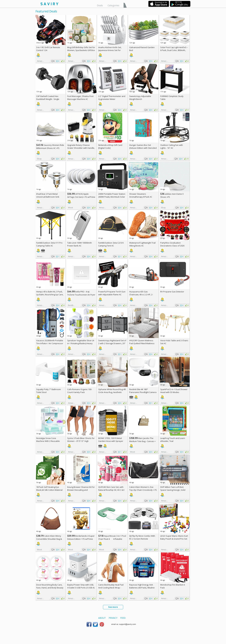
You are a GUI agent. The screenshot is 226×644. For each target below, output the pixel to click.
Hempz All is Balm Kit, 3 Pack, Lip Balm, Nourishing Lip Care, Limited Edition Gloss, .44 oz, (50, 295)
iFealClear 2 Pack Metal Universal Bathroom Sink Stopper (48, 197)
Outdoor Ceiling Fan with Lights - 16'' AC (172, 146)
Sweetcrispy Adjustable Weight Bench (140, 98)
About (102, 618)
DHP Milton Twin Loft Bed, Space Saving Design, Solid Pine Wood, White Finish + (173, 490)
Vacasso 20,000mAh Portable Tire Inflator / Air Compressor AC (50, 343)
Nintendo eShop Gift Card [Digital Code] (110, 146)
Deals (100, 5)
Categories (113, 5)
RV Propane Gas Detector (172, 292)
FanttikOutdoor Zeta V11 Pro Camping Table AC (49, 244)
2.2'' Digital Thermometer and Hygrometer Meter (112, 98)
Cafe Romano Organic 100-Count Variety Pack (80, 391)
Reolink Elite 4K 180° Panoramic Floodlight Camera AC (143, 392)
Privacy (113, 618)
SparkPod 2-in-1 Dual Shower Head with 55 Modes (174, 391)
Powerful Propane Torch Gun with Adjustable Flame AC (112, 293)
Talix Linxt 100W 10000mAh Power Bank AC (80, 244)
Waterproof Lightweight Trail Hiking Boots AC (142, 244)
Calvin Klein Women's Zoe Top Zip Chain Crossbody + (143, 488)
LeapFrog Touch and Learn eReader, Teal (173, 440)
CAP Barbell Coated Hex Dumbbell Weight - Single (48, 98)
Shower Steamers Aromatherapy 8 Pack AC (141, 195)
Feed (123, 618)
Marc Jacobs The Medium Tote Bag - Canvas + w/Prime (142, 441)
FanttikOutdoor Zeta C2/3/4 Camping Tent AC (111, 244)
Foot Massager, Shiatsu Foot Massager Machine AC (80, 98)
